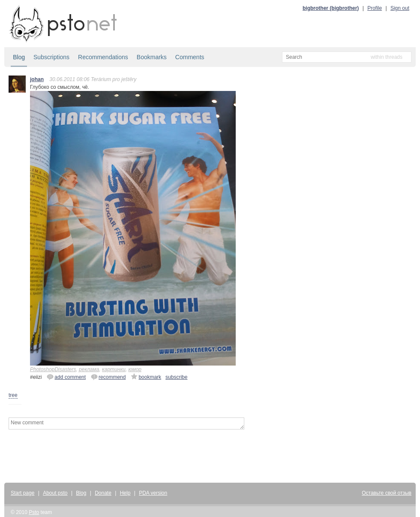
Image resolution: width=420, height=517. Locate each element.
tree (13, 395)
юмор (135, 369)
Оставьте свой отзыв (387, 493)
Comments (190, 57)
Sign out (400, 8)
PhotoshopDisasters (53, 369)
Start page (22, 493)
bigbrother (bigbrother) (331, 8)
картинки (114, 369)
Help (125, 493)
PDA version (153, 493)
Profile (375, 8)
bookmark (146, 377)
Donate (103, 493)
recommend (108, 377)
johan (37, 79)
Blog (19, 57)
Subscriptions (51, 57)
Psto (34, 512)
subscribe (176, 377)
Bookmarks (152, 57)
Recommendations (103, 57)
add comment (66, 377)
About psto (55, 493)
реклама (89, 369)
